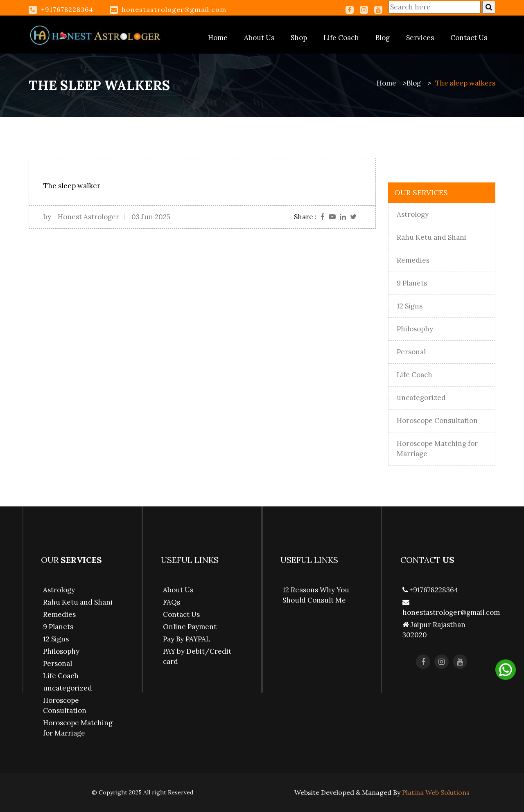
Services (420, 38)
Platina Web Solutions (436, 792)
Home (218, 38)
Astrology (413, 214)
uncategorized (421, 398)
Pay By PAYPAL (187, 639)
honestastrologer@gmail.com (174, 9)
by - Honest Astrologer (81, 217)
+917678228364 (430, 590)
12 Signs (410, 306)
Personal (411, 352)
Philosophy (415, 329)
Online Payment (190, 627)
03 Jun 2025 (151, 217)
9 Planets (412, 283)
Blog (383, 38)
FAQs (172, 602)
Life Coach (341, 38)
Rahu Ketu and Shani (431, 237)
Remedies (413, 260)
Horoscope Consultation (437, 421)
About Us (259, 38)
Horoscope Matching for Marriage (437, 449)
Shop (299, 38)
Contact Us (469, 38)
